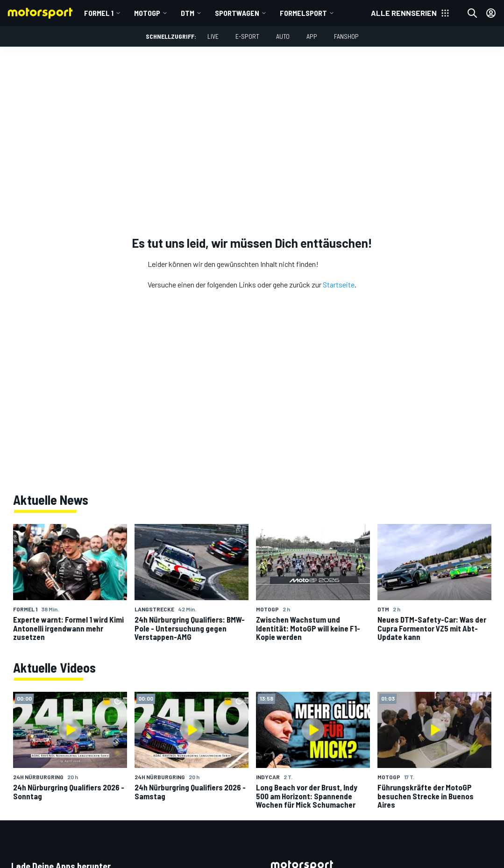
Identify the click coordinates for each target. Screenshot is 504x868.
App (312, 36)
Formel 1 (99, 13)
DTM (188, 13)
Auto (283, 36)
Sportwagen (237, 13)
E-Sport (247, 36)
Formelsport (303, 13)
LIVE (213, 36)
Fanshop (346, 36)
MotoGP (147, 13)
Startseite (339, 284)
